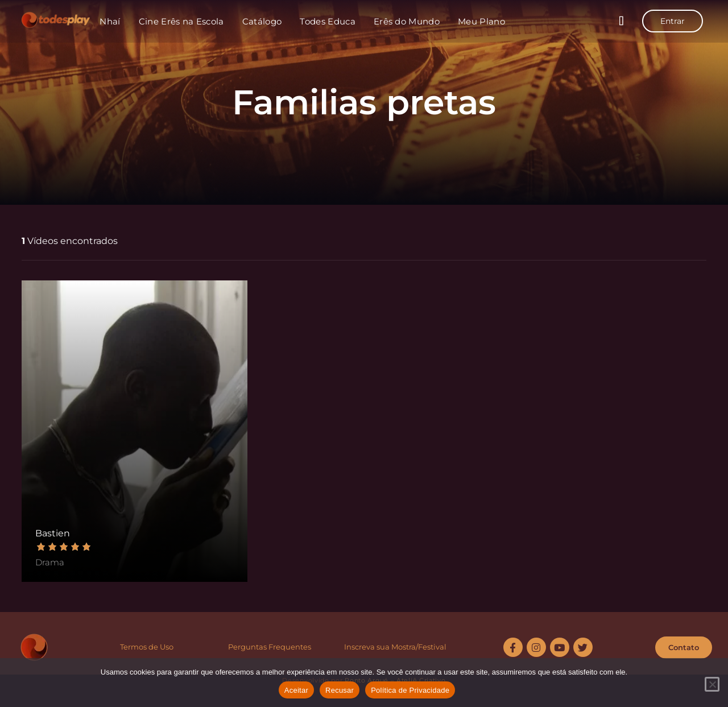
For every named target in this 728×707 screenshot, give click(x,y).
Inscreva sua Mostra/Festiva (394, 647)
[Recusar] (712, 684)
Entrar (673, 21)
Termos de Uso (147, 647)
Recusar (340, 690)
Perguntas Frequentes (270, 647)
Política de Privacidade (410, 690)
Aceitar (296, 690)
